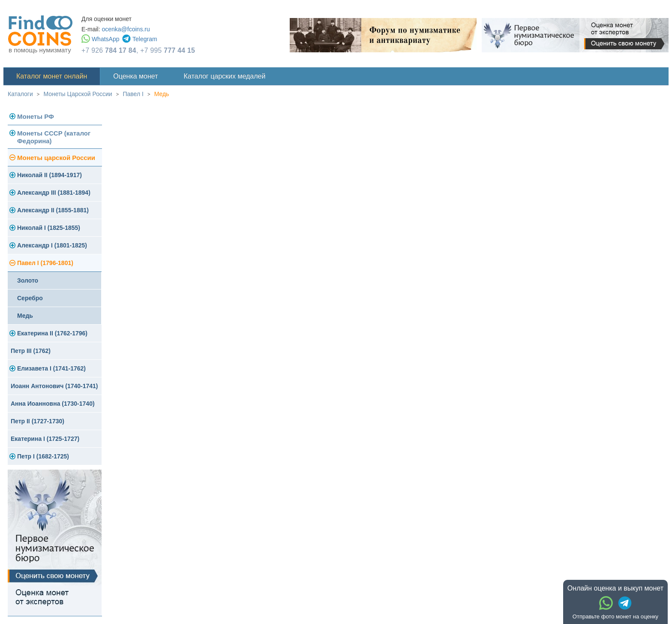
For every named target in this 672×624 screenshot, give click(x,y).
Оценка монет (135, 76)
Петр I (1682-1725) (43, 456)
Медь (162, 94)
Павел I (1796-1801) (45, 263)
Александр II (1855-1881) (53, 210)
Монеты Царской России (78, 94)
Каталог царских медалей (225, 76)
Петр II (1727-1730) (37, 421)
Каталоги (20, 94)
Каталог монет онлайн (52, 76)
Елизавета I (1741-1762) (51, 368)
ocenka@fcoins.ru (126, 29)
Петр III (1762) (31, 351)
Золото (28, 280)
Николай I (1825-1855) (49, 228)
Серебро (30, 298)
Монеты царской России (56, 158)
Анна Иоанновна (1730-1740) (53, 404)
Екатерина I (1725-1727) (45, 439)
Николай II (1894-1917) (49, 175)
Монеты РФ (36, 116)
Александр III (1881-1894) (54, 193)
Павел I (133, 94)
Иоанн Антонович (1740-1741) (54, 386)
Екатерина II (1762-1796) (52, 333)
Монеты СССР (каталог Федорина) (54, 137)
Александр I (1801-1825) (52, 245)
